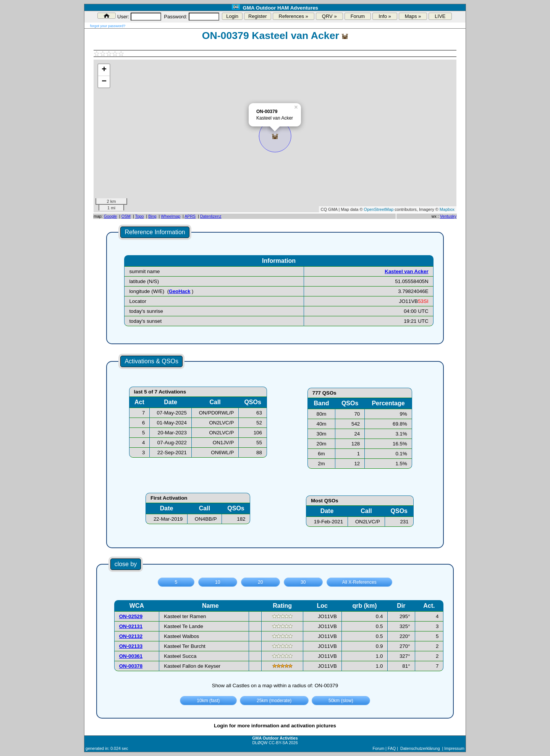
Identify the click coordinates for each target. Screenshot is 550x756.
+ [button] (104, 70)
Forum (358, 16)
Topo (139, 216)
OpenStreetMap (379, 209)
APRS (190, 216)
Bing (152, 216)
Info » (385, 16)
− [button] (104, 82)
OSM (126, 216)
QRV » (329, 16)
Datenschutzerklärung (420, 748)
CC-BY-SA (278, 743)
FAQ (392, 748)
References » (294, 16)
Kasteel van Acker (406, 271)
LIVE (440, 16)
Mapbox (447, 209)
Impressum (454, 748)
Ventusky (448, 216)
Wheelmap (171, 216)
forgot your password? (108, 26)
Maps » (413, 16)
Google (110, 216)
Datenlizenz (211, 216)
